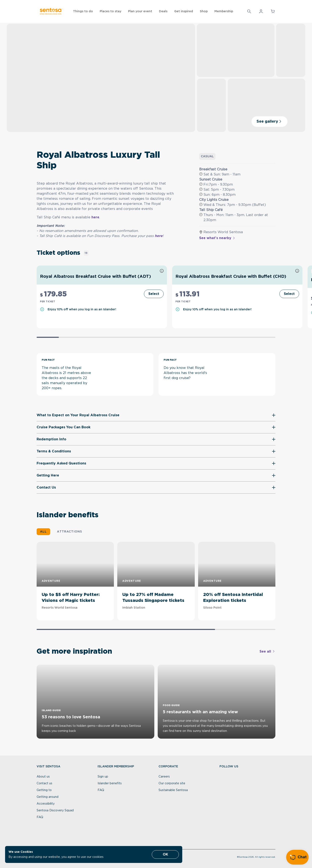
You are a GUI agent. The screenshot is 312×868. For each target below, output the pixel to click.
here (95, 217)
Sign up (103, 777)
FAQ (40, 817)
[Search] (249, 11)
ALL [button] (43, 532)
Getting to (44, 790)
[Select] (154, 294)
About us (43, 777)
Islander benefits (110, 783)
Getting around (48, 797)
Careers (164, 777)
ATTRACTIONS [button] (70, 532)
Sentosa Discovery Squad (55, 810)
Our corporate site (172, 783)
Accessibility (46, 804)
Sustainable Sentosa (173, 790)
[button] (249, 11)
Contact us (44, 783)
